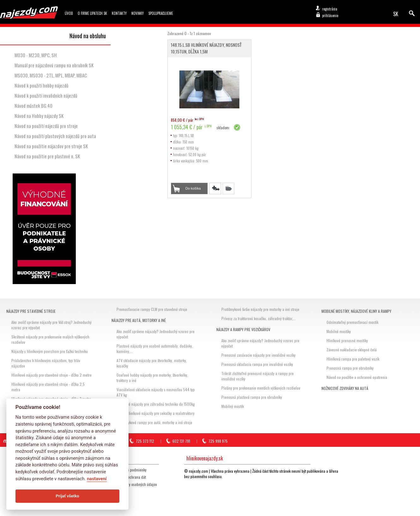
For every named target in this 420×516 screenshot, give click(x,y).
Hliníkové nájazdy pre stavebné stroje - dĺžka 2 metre (51, 375)
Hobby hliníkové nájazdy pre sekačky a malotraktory (156, 413)
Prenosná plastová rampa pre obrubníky (252, 397)
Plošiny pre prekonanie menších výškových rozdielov (261, 388)
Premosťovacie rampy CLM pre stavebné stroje (152, 309)
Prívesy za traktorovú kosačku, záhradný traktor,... (259, 318)
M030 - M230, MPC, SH (36, 55)
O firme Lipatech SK (92, 13)
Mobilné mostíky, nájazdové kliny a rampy (356, 311)
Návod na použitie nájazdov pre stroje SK (51, 146)
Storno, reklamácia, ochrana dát (121, 477)
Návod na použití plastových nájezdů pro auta (55, 136)
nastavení (97, 479)
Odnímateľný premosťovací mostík (352, 322)
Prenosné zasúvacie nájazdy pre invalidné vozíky (258, 355)
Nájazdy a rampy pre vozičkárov (243, 329)
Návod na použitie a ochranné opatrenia (357, 377)
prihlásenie (330, 15)
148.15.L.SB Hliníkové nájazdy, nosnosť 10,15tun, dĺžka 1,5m (206, 48)
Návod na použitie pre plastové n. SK (47, 156)
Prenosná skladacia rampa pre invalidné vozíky (257, 364)
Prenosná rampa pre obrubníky (350, 368)
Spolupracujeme (161, 13)
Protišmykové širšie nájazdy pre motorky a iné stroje (260, 309)
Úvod (69, 13)
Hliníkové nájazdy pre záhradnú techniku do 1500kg (156, 404)
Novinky (138, 13)
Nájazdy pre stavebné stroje (31, 311)
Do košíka (193, 188)
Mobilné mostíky (339, 331)
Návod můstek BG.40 (33, 106)
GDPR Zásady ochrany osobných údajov (127, 484)
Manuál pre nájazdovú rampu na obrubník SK (54, 65)
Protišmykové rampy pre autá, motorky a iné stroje (154, 422)
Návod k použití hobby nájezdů (42, 85)
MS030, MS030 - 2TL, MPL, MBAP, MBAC (51, 75)
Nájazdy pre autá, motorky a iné (139, 320)
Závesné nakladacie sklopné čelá (352, 350)
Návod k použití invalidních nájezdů (46, 95)
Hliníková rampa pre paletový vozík (353, 359)
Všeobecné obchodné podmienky (122, 470)
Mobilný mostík (233, 406)
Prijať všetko (68, 496)
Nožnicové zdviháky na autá (345, 388)
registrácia (330, 9)
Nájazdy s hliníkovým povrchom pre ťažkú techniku (50, 351)
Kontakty (119, 13)
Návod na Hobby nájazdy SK (39, 116)
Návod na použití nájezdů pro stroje (46, 126)
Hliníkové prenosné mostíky (347, 340)
